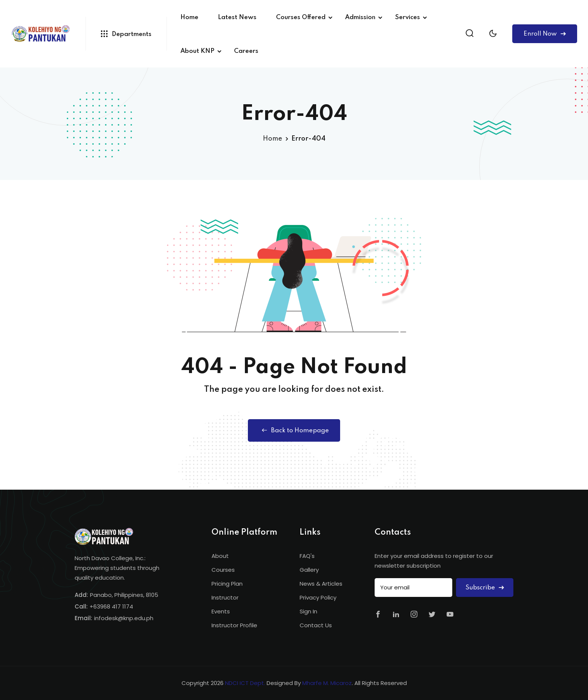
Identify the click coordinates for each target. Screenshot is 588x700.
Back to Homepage (294, 430)
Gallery (309, 570)
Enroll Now (545, 34)
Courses (223, 570)
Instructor (225, 597)
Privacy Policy (318, 597)
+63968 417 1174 (111, 606)
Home (189, 17)
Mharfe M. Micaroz (327, 683)
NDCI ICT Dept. (245, 683)
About (220, 556)
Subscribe (485, 588)
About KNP (197, 51)
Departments (126, 34)
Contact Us (316, 625)
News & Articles (321, 584)
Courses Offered (301, 17)
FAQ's (307, 556)
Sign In (308, 611)
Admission (360, 17)
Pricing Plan (227, 584)
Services (407, 17)
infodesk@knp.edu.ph (124, 618)
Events (221, 611)
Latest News (237, 17)
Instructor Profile (234, 625)
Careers (246, 51)
